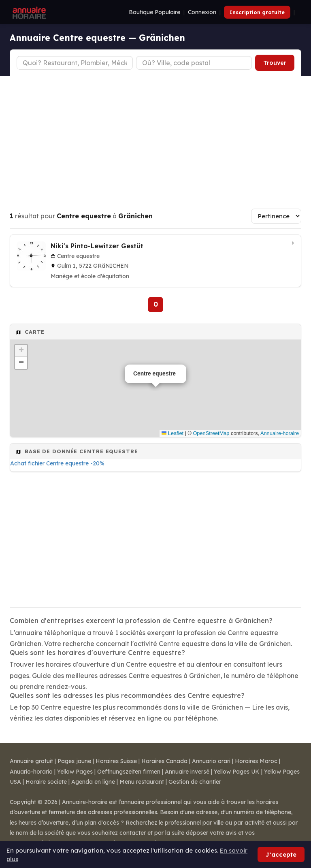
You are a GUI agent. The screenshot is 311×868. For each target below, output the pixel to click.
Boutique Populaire (154, 12)
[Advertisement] (155, 136)
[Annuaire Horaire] (28, 12)
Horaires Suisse (116, 761)
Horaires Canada (164, 761)
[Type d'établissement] (75, 63)
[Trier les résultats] (276, 216)
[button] (21, 351)
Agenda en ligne (93, 782)
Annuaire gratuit (31, 761)
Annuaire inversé (187, 772)
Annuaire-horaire (280, 433)
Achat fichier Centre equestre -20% (57, 463)
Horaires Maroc (256, 761)
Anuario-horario (31, 772)
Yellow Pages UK (237, 772)
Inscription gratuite (257, 12)
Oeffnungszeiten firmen (129, 772)
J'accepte (281, 854)
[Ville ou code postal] (194, 63)
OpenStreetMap (211, 433)
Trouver (275, 63)
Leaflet (173, 433)
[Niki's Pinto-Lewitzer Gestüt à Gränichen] (155, 261)
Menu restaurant (142, 782)
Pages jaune (74, 761)
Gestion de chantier (195, 782)
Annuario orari (211, 761)
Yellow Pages (75, 772)
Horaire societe (46, 782)
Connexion (202, 12)
